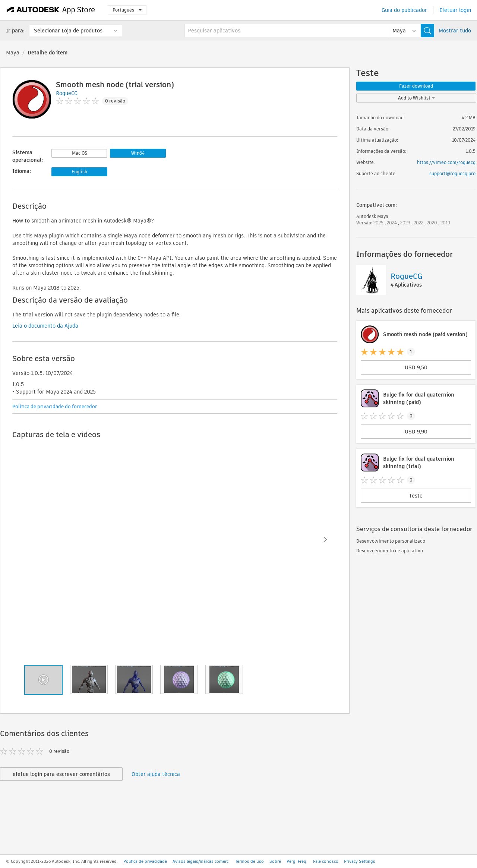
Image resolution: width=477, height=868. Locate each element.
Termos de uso (249, 861)
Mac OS (80, 153)
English (79, 172)
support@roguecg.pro (452, 173)
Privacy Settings (360, 861)
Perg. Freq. (297, 861)
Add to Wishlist (416, 98)
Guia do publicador (404, 10)
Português (127, 10)
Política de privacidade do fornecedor (55, 406)
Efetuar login (455, 10)
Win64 (138, 153)
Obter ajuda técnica (156, 774)
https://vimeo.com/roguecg (446, 162)
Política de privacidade (145, 861)
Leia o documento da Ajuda (45, 326)
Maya (13, 53)
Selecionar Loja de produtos (68, 31)
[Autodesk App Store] (51, 10)
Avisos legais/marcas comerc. (201, 861)
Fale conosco (326, 861)
